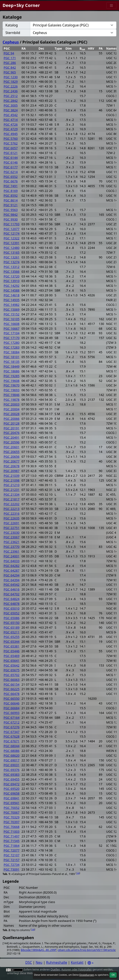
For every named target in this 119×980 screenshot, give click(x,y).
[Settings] (90, 963)
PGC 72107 (12, 855)
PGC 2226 (11, 86)
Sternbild (13, 33)
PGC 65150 (12, 623)
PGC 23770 (12, 547)
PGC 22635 (12, 518)
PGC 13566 (12, 272)
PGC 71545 (12, 841)
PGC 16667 (12, 329)
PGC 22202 (12, 504)
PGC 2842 (11, 101)
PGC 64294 (12, 575)
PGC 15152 (12, 314)
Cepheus (11, 42)
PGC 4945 (11, 134)
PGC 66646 (12, 703)
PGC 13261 (12, 257)
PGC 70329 (12, 817)
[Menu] (111, 6)
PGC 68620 (12, 755)
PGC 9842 (11, 215)
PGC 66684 (12, 708)
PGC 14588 (12, 290)
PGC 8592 (11, 196)
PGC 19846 (12, 395)
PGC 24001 (12, 556)
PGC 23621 (12, 542)
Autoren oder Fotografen (76, 969)
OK (113, 975)
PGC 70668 (12, 827)
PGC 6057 (11, 148)
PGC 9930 (11, 219)
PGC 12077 (12, 229)
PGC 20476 (12, 433)
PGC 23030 (12, 533)
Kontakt (77, 962)
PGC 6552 (11, 177)
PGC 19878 (12, 400)
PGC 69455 (12, 779)
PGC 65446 (12, 651)
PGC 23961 (12, 551)
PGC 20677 (12, 461)
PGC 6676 (11, 181)
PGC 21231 (12, 490)
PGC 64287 (12, 570)
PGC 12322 (12, 238)
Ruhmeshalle (57, 962)
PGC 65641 (12, 661)
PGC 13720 (12, 276)
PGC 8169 (11, 191)
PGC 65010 (12, 608)
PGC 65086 (12, 618)
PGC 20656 (12, 457)
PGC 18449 (12, 366)
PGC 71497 (12, 836)
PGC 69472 (12, 784)
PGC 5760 (11, 139)
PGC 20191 (12, 428)
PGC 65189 (12, 627)
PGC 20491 (12, 437)
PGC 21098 (12, 480)
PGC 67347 (12, 732)
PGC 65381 (12, 646)
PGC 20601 (12, 447)
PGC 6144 (11, 158)
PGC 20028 (12, 414)
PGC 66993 (12, 713)
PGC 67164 (12, 718)
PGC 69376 (12, 770)
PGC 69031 (12, 765)
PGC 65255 (12, 637)
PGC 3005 (11, 105)
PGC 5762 (11, 143)
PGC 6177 (11, 167)
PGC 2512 (11, 96)
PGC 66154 (12, 684)
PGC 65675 (12, 670)
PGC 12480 (12, 248)
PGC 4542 (11, 115)
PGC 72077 (12, 850)
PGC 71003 (12, 832)
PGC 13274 (12, 262)
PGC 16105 (12, 319)
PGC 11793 (12, 224)
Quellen (55, 969)
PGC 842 (10, 67)
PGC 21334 (12, 494)
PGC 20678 (12, 466)
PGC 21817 (12, 499)
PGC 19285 (12, 376)
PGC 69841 (12, 798)
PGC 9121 (11, 205)
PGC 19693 (12, 390)
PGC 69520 (12, 789)
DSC (29, 962)
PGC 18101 (12, 357)
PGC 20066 (12, 419)
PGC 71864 (12, 846)
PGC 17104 (12, 333)
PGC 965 (10, 72)
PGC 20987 (12, 471)
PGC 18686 (12, 371)
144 (78, 873)
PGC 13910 (12, 281)
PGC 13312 (12, 267)
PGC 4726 (11, 124)
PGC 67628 (12, 736)
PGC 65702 (12, 675)
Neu (39, 962)
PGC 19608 (12, 381)
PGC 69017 (12, 760)
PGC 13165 (12, 252)
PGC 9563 (11, 210)
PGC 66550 (12, 698)
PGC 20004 (12, 409)
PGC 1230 (11, 77)
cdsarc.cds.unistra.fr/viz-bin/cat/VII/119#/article (86, 950)
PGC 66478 (12, 694)
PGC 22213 (12, 509)
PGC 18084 (12, 352)
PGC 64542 (12, 585)
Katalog (12, 25)
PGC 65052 (12, 613)
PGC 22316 (12, 514)
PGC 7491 (11, 186)
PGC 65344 (12, 642)
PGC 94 (9, 53)
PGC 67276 (12, 727)
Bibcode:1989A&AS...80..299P (39, 950)
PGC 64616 (12, 589)
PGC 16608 (12, 324)
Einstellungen (87, 975)
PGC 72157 (12, 860)
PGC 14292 (12, 286)
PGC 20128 (12, 423)
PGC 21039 (12, 476)
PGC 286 (10, 63)
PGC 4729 (11, 129)
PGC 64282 (12, 566)
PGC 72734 (12, 865)
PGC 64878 (12, 604)
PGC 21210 (12, 485)
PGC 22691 (12, 523)
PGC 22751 (12, 528)
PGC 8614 (11, 200)
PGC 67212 (12, 722)
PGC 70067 (12, 812)
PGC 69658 (12, 793)
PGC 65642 (12, 665)
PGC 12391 (12, 243)
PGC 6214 (11, 172)
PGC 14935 (12, 300)
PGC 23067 (12, 537)
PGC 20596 (12, 442)
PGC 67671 (12, 741)
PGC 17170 (12, 338)
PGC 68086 (12, 751)
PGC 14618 (12, 295)
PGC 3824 (11, 110)
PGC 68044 (12, 746)
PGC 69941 (12, 803)
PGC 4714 (11, 120)
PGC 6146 (11, 162)
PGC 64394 (12, 580)
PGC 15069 (12, 309)
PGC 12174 (12, 233)
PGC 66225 (12, 689)
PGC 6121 (11, 153)
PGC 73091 (12, 869)
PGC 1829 (11, 82)
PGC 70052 (12, 808)
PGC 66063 (12, 680)
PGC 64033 (12, 561)
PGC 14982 (12, 305)
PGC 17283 (12, 347)
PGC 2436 (11, 91)
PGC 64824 (12, 599)
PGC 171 (10, 58)
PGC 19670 (12, 385)
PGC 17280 (12, 343)
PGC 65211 (12, 632)
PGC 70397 (12, 822)
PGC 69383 (12, 775)
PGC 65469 (12, 656)
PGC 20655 (12, 452)
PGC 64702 (12, 594)
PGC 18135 (12, 362)
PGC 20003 (12, 404)
